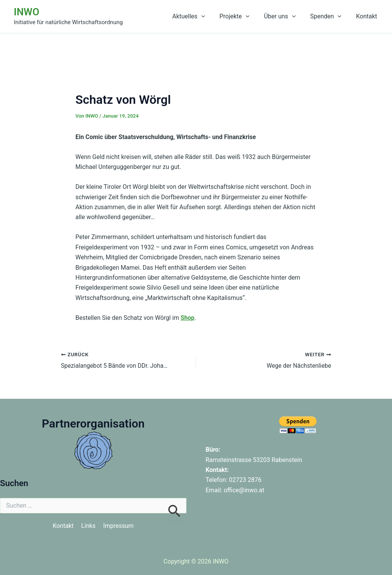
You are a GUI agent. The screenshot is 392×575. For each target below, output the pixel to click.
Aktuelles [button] (199, 16)
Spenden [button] (329, 16)
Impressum (119, 526)
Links (88, 526)
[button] (212, 16)
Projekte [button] (242, 16)
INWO (27, 12)
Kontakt (368, 16)
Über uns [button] (285, 16)
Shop (188, 318)
